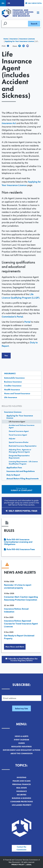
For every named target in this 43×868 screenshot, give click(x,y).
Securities (22, 795)
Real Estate (22, 788)
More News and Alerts (15, 647)
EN (3, 3)
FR (9, 3)
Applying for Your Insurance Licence (19, 41)
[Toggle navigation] (38, 13)
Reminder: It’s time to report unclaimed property (18, 586)
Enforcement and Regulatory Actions (22, 750)
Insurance (14, 39)
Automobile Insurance (14, 378)
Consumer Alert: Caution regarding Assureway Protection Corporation (21, 598)
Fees (6, 356)
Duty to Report (13, 475)
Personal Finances (21, 784)
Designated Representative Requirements (19, 457)
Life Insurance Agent (17, 422)
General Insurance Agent (19, 431)
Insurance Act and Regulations (21, 471)
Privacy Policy (18, 864)
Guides (22, 743)
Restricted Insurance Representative (23, 446)
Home (6, 39)
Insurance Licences (27, 39)
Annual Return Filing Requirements (22, 478)
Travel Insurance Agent (18, 435)
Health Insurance (12, 390)
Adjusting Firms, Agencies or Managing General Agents (20, 451)
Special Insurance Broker (19, 442)
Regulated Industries (21, 747)
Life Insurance (11, 397)
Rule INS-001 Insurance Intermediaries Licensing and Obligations (18, 542)
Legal (29, 864)
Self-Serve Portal (35, 3)
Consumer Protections (22, 802)
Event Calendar (22, 740)
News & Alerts (22, 736)
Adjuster (12, 439)
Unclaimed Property (22, 805)
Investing (21, 777)
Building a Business (21, 798)
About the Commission (22, 753)
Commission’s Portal (12, 316)
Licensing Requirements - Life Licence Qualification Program (23, 463)
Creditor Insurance (13, 386)
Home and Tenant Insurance (17, 393)
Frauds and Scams (22, 781)
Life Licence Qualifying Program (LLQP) (21, 296)
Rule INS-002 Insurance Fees (21, 549)
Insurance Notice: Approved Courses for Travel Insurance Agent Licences (21, 624)
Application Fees (14, 467)
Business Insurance (13, 382)
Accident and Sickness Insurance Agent (21, 426)
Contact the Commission (21, 848)
